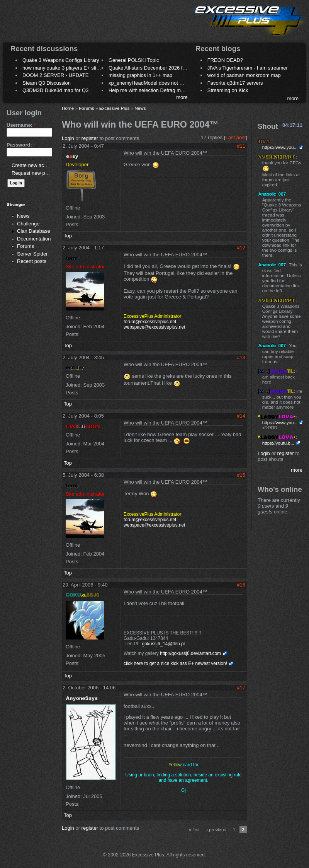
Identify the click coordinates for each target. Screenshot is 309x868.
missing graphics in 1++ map (140, 75)
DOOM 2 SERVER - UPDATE (55, 75)
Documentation (34, 239)
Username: (21, 125)
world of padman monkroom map (244, 75)
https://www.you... (280, 147)
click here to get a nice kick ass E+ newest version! (175, 663)
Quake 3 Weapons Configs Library (61, 60)
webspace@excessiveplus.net (154, 327)
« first (194, 830)
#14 (241, 416)
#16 (241, 585)
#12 (241, 248)
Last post (236, 137)
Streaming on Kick (228, 90)
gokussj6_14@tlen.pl (164, 644)
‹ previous (216, 830)
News (23, 216)
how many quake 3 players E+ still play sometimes (79, 68)
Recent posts (32, 261)
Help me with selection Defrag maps (149, 90)
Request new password (38, 173)
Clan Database (34, 231)
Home (68, 108)
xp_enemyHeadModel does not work (149, 83)
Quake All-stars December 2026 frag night (155, 68)
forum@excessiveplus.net (150, 322)
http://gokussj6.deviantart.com (190, 653)
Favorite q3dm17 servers (235, 83)
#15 (241, 475)
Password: (21, 145)
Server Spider (32, 254)
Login (68, 138)
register (90, 138)
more (182, 97)
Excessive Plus (115, 108)
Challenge (28, 224)
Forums (25, 246)
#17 (241, 688)
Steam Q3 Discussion (47, 83)
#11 (241, 146)
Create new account (34, 165)
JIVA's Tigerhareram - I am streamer (248, 68)
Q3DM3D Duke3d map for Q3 (55, 90)
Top (68, 236)
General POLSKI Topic (134, 60)
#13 (241, 357)
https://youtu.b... (278, 443)
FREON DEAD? (225, 60)
